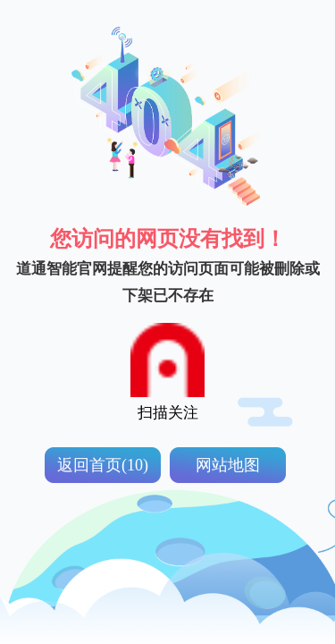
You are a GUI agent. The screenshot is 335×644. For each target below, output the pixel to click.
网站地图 (228, 465)
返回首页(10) (103, 465)
